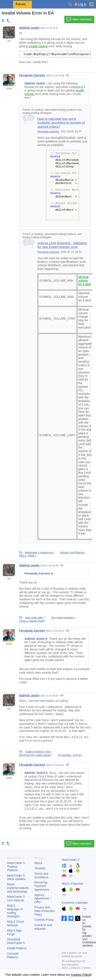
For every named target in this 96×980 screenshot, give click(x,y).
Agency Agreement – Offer (43, 899)
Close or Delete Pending (33, 621)
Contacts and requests (43, 927)
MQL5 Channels (72, 884)
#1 (68, 75)
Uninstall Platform (13, 955)
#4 (62, 695)
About (38, 863)
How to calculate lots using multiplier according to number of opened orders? (61, 123)
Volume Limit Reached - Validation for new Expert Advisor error (62, 245)
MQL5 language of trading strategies (15, 911)
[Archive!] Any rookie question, (36, 755)
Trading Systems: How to (39, 752)
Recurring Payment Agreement (42, 886)
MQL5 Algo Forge (14, 932)
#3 (68, 631)
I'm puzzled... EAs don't (71, 755)
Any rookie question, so (64, 618)
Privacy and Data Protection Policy (45, 911)
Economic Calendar (75, 903)
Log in (82, 4)
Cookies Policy (44, 920)
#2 (62, 565)
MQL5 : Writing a (29, 556)
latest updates (16, 877)
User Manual (16, 898)
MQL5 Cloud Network (15, 923)
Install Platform (17, 948)
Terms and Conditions (41, 875)
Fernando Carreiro (32, 75)
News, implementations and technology (18, 888)
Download (16, 941)
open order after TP (36, 618)
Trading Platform (16, 867)
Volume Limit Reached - (73, 553)
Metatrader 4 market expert (40, 553)
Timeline (40, 868)
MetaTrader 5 (71, 860)
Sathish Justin (29, 28)
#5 (68, 765)
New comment (79, 20)
